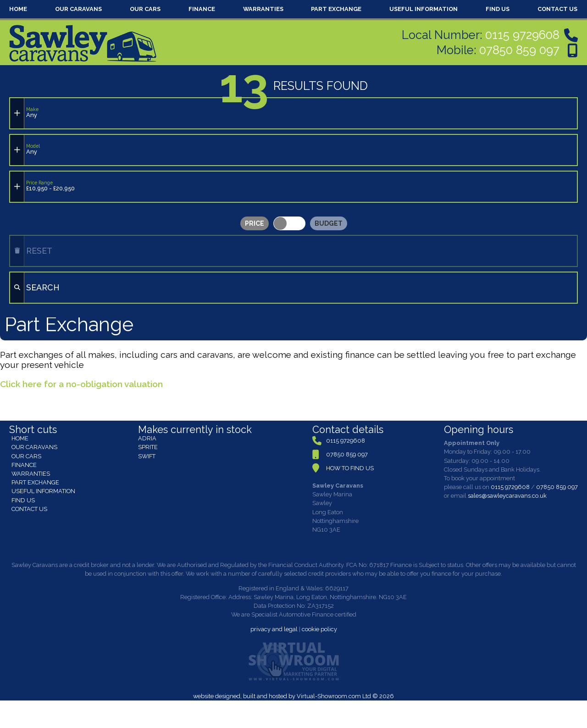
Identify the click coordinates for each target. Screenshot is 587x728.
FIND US (498, 9)
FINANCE (202, 9)
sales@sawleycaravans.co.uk (507, 496)
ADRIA (147, 438)
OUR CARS (145, 9)
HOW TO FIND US (350, 468)
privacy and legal (274, 629)
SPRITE (148, 447)
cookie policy (319, 629)
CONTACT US (557, 9)
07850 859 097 (519, 50)
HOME (18, 9)
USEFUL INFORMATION (424, 9)
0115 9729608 (522, 35)
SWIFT (147, 456)
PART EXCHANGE (336, 9)
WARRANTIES (263, 9)
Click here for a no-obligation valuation (81, 384)
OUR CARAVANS (78, 9)
